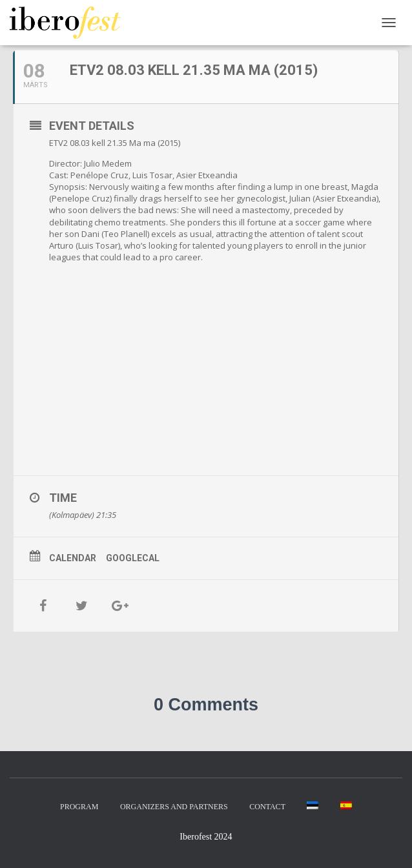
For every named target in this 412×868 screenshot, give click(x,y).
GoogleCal (133, 558)
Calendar (73, 558)
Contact (267, 807)
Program (79, 807)
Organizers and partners (174, 807)
